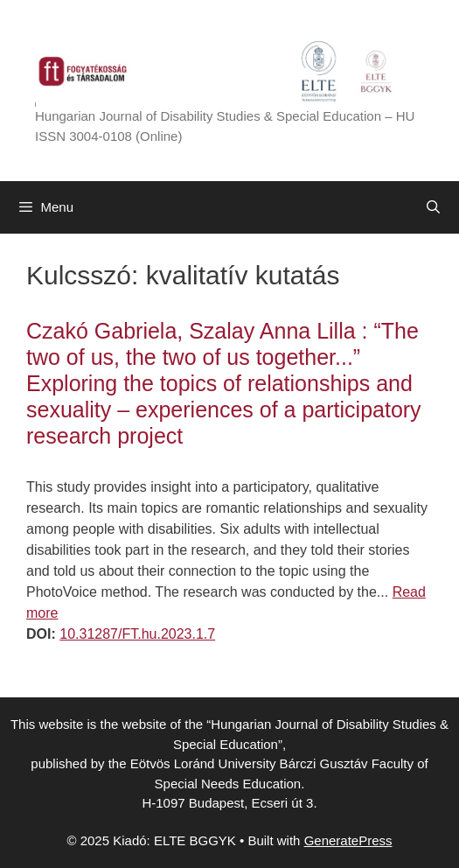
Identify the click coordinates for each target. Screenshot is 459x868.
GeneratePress (348, 840)
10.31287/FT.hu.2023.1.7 (137, 634)
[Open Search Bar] (433, 207)
